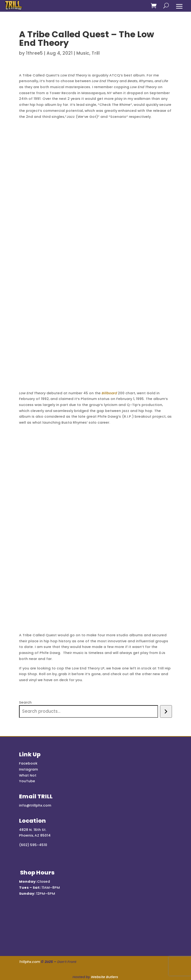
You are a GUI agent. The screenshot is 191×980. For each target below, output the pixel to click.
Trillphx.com (29, 962)
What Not (28, 775)
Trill (96, 53)
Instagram (29, 769)
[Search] (166, 711)
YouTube (27, 781)
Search (25, 702)
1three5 (34, 53)
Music (83, 53)
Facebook (28, 763)
